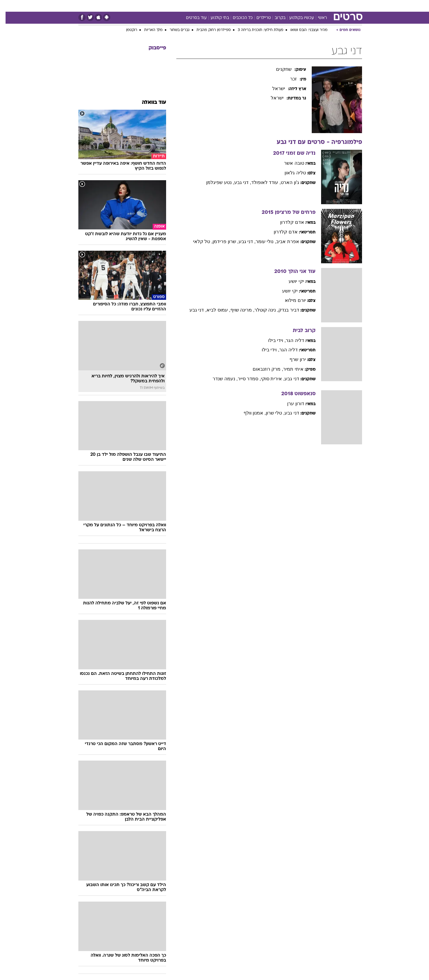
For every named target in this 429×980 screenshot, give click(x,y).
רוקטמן (126, 30)
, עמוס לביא (213, 310)
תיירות (177, 6)
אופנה (133, 6)
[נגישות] (8, 6)
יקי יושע (291, 281)
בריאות (197, 6)
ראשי (317, 18)
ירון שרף (292, 359)
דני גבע (286, 379)
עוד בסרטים (191, 18)
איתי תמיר (288, 369)
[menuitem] (329, 6)
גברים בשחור (174, 30)
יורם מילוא (290, 300)
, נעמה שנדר (219, 379)
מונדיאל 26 (289, 6)
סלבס (247, 6)
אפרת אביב (282, 241)
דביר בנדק (283, 310)
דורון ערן (290, 404)
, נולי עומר (260, 241)
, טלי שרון (270, 413)
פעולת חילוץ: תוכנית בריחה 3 (255, 30)
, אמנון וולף (249, 413)
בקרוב (274, 18)
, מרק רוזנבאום (262, 369)
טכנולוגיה (155, 6)
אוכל (215, 6)
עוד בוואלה (148, 103)
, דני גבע (237, 182)
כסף (230, 6)
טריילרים (258, 18)
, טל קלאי (197, 241)
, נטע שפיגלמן (214, 182)
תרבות (265, 6)
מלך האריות (148, 30)
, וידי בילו (271, 340)
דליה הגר (289, 340)
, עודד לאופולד (260, 182)
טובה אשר (288, 163)
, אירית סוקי (267, 379)
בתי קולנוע (214, 18)
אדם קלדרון (286, 222)
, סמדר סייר (244, 379)
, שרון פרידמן (220, 241)
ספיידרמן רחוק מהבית (208, 30)
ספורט (312, 6)
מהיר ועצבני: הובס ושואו (303, 30)
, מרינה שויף (237, 310)
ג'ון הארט (284, 182)
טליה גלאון (290, 173)
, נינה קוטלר (261, 310)
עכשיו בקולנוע (296, 18)
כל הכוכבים (237, 18)
